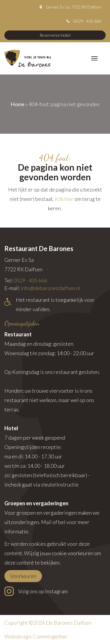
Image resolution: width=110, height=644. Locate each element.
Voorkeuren (23, 576)
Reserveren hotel (55, 35)
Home (18, 104)
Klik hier (64, 199)
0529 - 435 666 (87, 21)
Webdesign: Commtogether (36, 636)
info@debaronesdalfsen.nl (51, 288)
